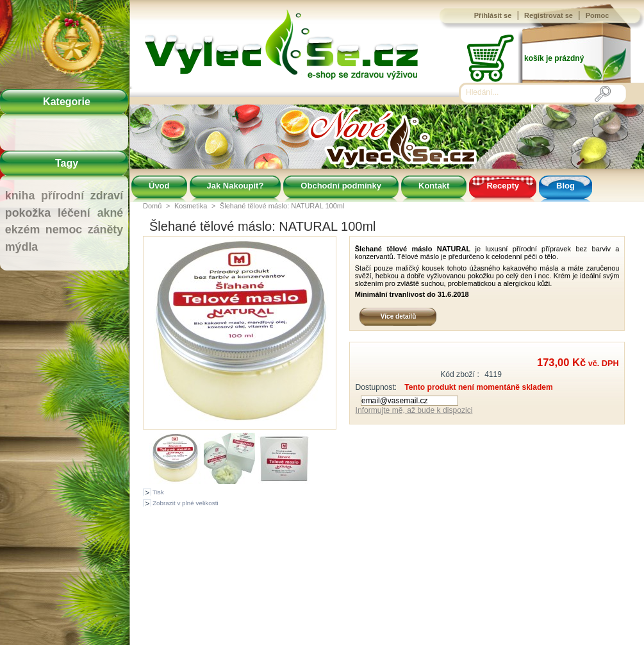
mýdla (21, 247)
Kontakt (434, 186)
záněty (105, 230)
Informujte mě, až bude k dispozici (414, 410)
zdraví (107, 196)
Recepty (503, 186)
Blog (566, 186)
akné (111, 213)
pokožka (28, 213)
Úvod (159, 186)
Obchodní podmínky (341, 186)
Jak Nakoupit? (235, 186)
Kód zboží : (460, 374)
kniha (20, 196)
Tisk (158, 492)
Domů (152, 206)
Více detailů (399, 316)
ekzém (22, 230)
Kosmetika (191, 206)
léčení (74, 213)
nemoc (64, 230)
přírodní (62, 196)
